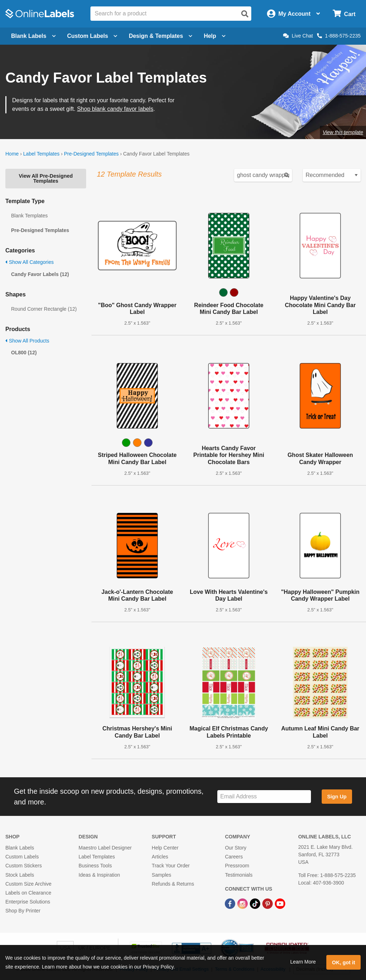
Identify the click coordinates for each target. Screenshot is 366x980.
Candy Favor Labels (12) (40, 274)
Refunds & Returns (173, 884)
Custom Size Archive (28, 884)
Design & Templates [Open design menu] (160, 36)
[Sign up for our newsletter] (264, 797)
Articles (160, 857)
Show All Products (27, 341)
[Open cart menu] (344, 14)
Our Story (236, 848)
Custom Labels (22, 857)
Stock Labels (20, 875)
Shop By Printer (23, 911)
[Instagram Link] (243, 903)
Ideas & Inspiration (99, 875)
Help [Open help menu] (215, 36)
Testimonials (239, 875)
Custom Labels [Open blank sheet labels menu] (92, 36)
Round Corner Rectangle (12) (44, 309)
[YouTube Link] (280, 903)
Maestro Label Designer (105, 848)
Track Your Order (171, 866)
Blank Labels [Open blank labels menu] (33, 36)
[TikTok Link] (256, 903)
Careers (234, 857)
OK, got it (344, 962)
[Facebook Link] (231, 903)
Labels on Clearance (28, 893)
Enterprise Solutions (28, 902)
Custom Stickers (24, 866)
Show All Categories (29, 262)
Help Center (165, 848)
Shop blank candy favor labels (115, 109)
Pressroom (237, 866)
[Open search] (245, 14)
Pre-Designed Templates (91, 154)
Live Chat (298, 36)
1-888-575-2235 (339, 36)
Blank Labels (20, 848)
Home (12, 154)
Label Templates (41, 154)
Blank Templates (29, 216)
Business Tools (95, 866)
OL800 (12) (24, 353)
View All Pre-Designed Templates (46, 178)
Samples (162, 875)
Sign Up (337, 797)
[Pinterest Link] (268, 903)
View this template (343, 132)
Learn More (303, 962)
